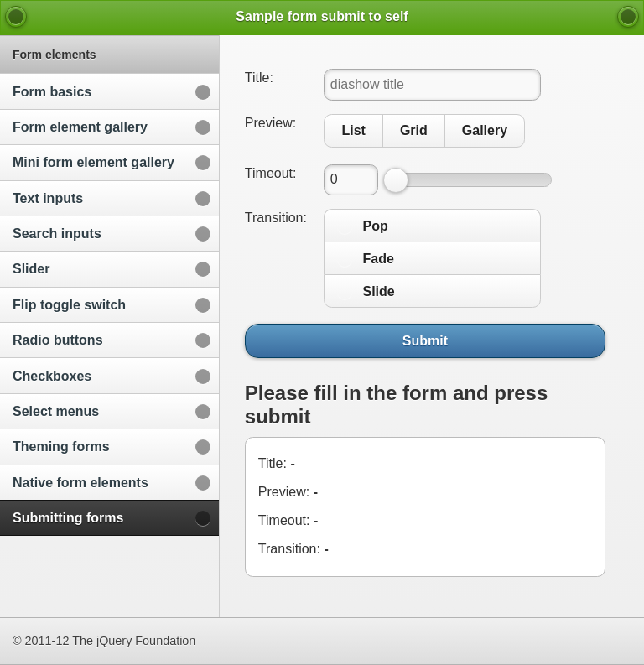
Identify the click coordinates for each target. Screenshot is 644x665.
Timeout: (271, 173)
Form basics (52, 92)
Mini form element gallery (93, 162)
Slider (31, 269)
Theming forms (61, 447)
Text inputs (48, 198)
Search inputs (57, 234)
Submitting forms (68, 518)
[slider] (396, 180)
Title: (259, 78)
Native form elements (80, 483)
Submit (425, 340)
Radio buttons (58, 340)
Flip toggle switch (69, 305)
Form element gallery (80, 127)
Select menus (56, 411)
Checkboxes (52, 376)
